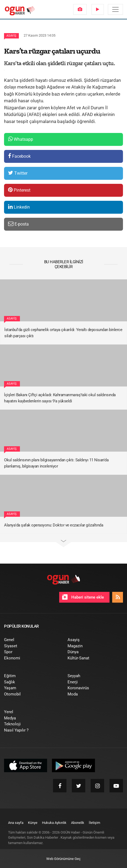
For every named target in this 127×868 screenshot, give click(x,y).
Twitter (18, 173)
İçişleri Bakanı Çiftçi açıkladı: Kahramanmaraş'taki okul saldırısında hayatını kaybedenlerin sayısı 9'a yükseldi (60, 398)
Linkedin (19, 207)
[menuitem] (80, 9)
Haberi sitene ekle (83, 597)
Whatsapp (21, 139)
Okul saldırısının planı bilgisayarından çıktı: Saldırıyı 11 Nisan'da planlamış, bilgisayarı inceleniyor (56, 463)
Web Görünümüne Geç (63, 859)
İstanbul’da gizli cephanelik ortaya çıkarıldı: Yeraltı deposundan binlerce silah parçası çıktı (63, 333)
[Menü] (115, 9)
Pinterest (19, 190)
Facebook (19, 156)
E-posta (18, 224)
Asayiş (11, 36)
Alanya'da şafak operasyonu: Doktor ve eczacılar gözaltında (54, 525)
